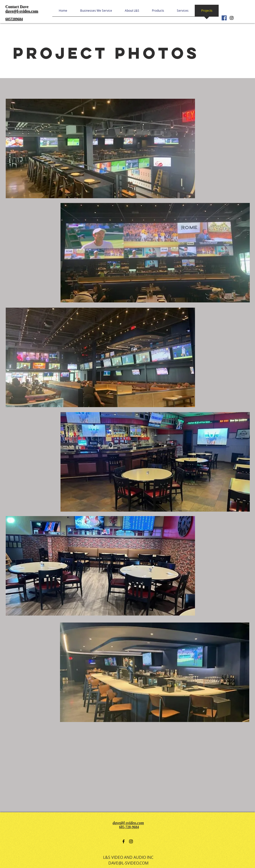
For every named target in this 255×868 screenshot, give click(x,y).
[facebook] (124, 841)
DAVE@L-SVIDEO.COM (128, 863)
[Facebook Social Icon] (224, 18)
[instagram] (232, 18)
